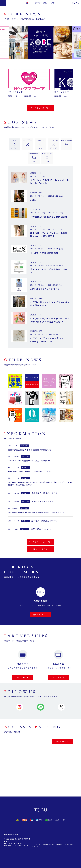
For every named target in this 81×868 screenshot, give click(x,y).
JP (77, 3)
